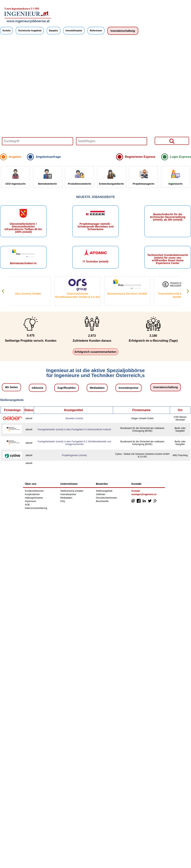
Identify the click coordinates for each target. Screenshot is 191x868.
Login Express (180, 157)
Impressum (30, 501)
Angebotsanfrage (48, 157)
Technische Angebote (30, 31)
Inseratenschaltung (123, 31)
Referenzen (96, 31)
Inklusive (38, 388)
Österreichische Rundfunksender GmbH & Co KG (82, 295)
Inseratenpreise (129, 388)
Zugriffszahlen (66, 388)
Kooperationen (32, 494)
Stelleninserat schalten (72, 491)
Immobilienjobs (74, 31)
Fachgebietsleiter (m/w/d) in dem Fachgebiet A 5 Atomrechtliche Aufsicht (74, 430)
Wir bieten (11, 387)
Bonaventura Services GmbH (131, 294)
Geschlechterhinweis (106, 498)
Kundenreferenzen (34, 491)
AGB (27, 505)
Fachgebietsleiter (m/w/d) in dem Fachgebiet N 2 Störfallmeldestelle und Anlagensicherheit (74, 443)
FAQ (63, 501)
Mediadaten (97, 388)
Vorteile (6, 31)
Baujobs (53, 31)
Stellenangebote (104, 491)
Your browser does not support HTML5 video (95, 95)
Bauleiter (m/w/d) (74, 418)
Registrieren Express (140, 157)
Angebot (15, 157)
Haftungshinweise (34, 498)
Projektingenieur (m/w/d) (74, 455)
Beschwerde (102, 501)
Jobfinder (101, 494)
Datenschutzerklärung (36, 508)
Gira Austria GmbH (32, 294)
